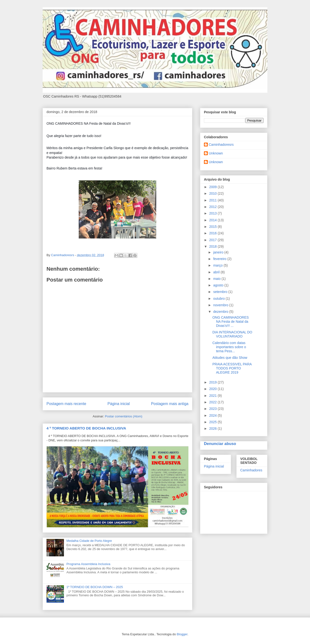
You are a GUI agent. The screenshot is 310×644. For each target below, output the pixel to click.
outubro (219, 299)
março (218, 265)
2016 (213, 233)
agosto (219, 285)
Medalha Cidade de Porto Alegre (89, 541)
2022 (213, 402)
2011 (213, 200)
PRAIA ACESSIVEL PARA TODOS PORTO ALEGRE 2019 (232, 368)
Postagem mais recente (66, 404)
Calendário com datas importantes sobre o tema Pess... (229, 347)
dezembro (221, 312)
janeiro (219, 252)
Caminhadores (251, 470)
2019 (213, 382)
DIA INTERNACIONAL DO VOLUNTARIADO (232, 334)
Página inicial (119, 404)
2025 (213, 422)
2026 (213, 429)
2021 (213, 396)
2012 (213, 207)
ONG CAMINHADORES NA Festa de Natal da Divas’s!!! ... (231, 322)
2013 (213, 213)
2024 (213, 415)
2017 (213, 240)
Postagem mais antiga (170, 404)
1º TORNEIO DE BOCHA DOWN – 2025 (95, 587)
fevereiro (220, 259)
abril (217, 272)
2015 (213, 227)
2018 (213, 246)
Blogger (182, 634)
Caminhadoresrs (221, 145)
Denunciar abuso (220, 444)
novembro (221, 305)
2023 (213, 409)
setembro (221, 292)
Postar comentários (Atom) (124, 416)
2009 (213, 187)
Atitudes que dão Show (230, 358)
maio (217, 279)
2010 (213, 193)
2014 (213, 220)
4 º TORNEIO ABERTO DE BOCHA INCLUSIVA (86, 428)
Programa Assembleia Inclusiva (88, 564)
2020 (213, 389)
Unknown (216, 153)
